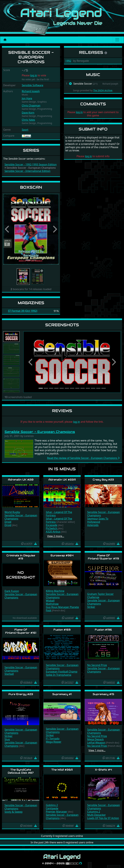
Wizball (50, 601)
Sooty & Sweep (13, 812)
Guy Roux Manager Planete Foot (62, 609)
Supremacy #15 (103, 694)
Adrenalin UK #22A (62, 480)
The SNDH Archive (103, 90)
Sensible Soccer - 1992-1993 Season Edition (31, 164)
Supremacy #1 (62, 694)
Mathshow (52, 604)
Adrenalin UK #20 (21, 480)
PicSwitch (52, 528)
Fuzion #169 (62, 630)
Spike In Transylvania (59, 675)
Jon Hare (27, 98)
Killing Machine (55, 591)
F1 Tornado (53, 739)
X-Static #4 (103, 770)
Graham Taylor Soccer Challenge (100, 596)
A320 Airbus (53, 532)
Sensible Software (33, 85)
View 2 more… (56, 536)
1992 (68, 61)
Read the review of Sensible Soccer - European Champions (83, 458)
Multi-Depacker (96, 815)
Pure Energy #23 (21, 694)
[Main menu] (117, 40)
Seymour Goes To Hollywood (98, 520)
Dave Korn (28, 113)
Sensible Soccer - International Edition (27, 171)
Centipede (52, 808)
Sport (25, 130)
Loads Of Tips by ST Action (103, 818)
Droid (8, 522)
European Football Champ (62, 672)
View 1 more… (97, 750)
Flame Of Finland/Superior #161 (21, 631)
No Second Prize (97, 665)
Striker (91, 607)
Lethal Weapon (96, 743)
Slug (7, 739)
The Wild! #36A (62, 770)
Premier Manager (57, 812)
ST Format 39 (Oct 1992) (23, 311)
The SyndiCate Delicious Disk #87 (21, 771)
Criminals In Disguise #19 (21, 557)
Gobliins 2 (52, 805)
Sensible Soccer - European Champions (40, 432)
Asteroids (93, 525)
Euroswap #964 (62, 555)
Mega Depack (95, 739)
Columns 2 (94, 812)
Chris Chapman (31, 106)
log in (34, 75)
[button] (7, 229)
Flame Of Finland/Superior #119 (103, 557)
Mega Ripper (54, 742)
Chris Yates (28, 120)
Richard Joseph (31, 91)
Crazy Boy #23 (103, 480)
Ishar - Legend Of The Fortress (59, 514)
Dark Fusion (12, 591)
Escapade (52, 525)
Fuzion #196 (103, 630)
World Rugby (12, 512)
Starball (9, 674)
